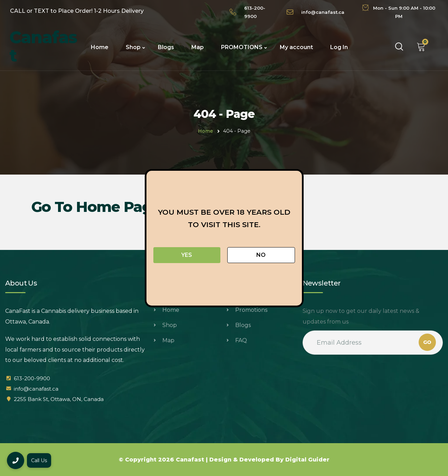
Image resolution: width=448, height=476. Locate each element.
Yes (187, 255)
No (261, 255)
